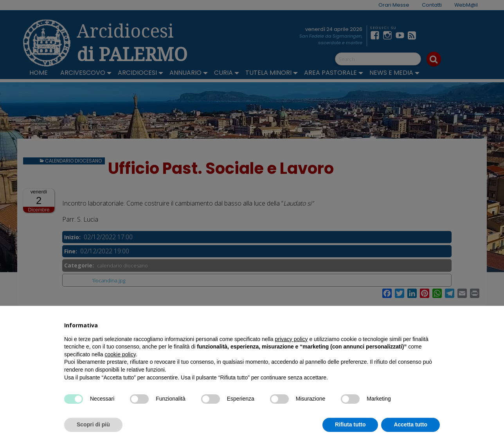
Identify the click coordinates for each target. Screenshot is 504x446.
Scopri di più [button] (93, 424)
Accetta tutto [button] (410, 424)
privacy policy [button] (292, 339)
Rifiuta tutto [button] (350, 424)
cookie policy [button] (120, 354)
